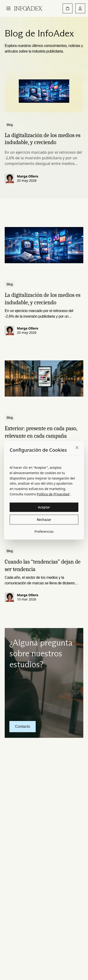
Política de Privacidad (53, 494)
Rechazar (44, 519)
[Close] (77, 448)
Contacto (23, 726)
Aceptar (44, 507)
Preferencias (44, 531)
